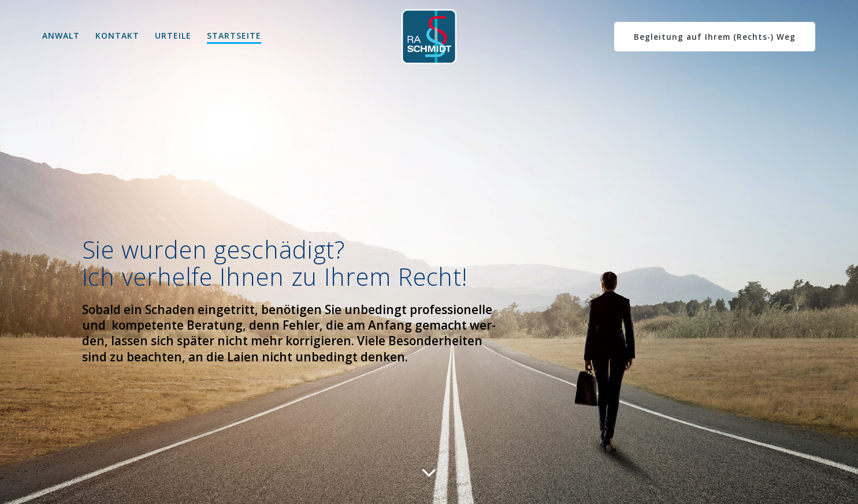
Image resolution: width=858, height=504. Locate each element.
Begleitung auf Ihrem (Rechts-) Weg (715, 37)
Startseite (234, 36)
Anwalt (61, 36)
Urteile (173, 36)
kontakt (117, 36)
